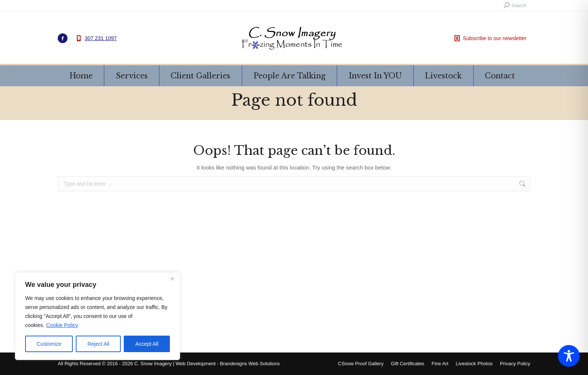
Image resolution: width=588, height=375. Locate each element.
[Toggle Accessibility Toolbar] (569, 356)
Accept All (147, 344)
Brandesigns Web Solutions (250, 364)
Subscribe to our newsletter (490, 38)
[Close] (172, 279)
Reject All (98, 344)
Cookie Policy (62, 325)
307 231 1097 (101, 38)
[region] (97, 316)
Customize (49, 344)
